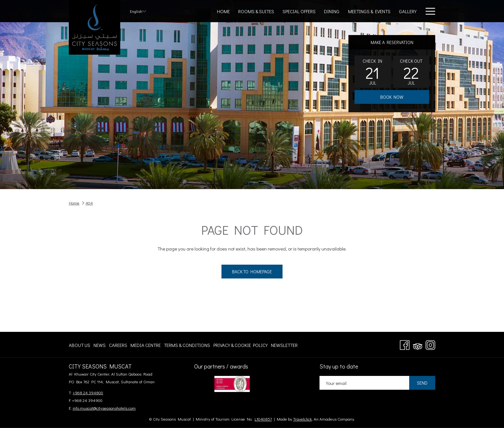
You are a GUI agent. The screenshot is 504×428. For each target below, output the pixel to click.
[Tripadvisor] (418, 344)
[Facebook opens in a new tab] (405, 344)
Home (74, 203)
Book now (392, 97)
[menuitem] (223, 11)
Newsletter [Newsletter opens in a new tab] (284, 346)
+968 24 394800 (88, 392)
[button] (373, 72)
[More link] (428, 11)
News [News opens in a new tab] (100, 346)
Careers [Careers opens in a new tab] (118, 346)
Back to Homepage (252, 272)
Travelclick (302, 419)
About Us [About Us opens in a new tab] (80, 346)
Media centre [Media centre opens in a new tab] (146, 346)
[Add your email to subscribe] (364, 383)
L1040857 (263, 419)
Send (422, 383)
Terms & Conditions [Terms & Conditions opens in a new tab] (187, 346)
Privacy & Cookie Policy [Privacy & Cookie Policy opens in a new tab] (241, 346)
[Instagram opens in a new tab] (430, 344)
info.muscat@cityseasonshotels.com (104, 408)
